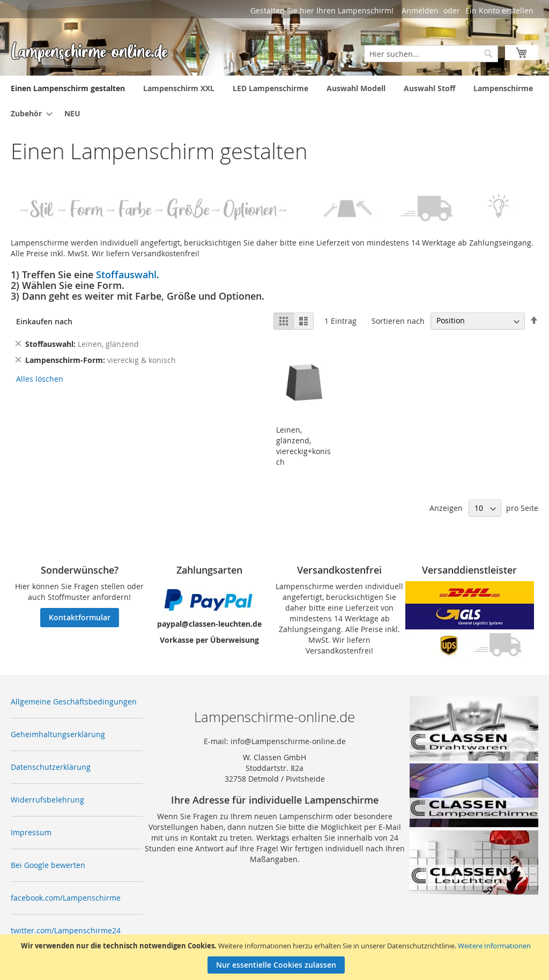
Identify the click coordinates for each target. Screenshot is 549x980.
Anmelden (420, 10)
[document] (276, 957)
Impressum (31, 832)
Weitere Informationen (494, 946)
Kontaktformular (80, 617)
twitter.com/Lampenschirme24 (66, 930)
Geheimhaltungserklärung (58, 734)
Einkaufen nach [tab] (44, 321)
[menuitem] (68, 88)
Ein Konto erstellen (499, 10)
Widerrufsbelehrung (47, 800)
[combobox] (431, 54)
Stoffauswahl (126, 274)
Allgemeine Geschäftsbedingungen (74, 701)
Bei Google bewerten (48, 865)
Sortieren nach (398, 320)
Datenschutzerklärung (51, 767)
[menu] (274, 101)
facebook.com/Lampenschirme (66, 898)
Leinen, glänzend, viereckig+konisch (303, 446)
